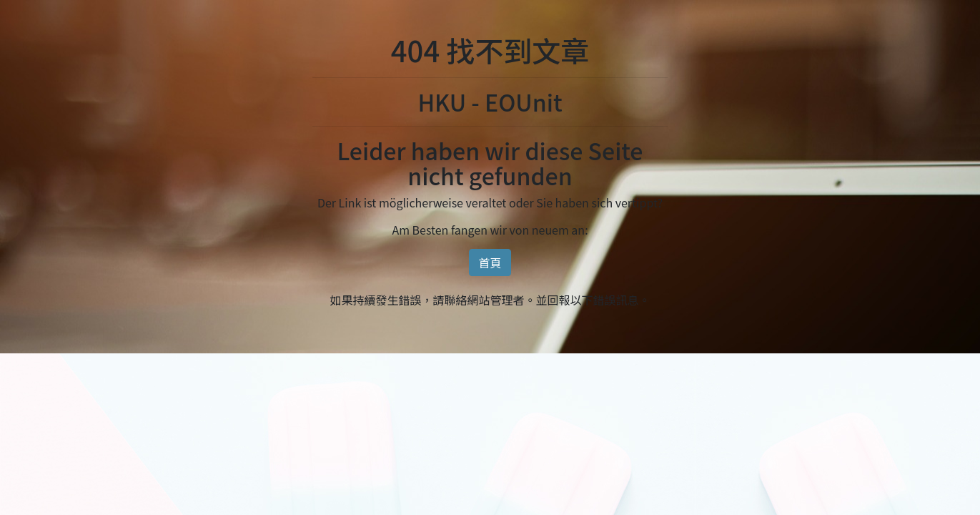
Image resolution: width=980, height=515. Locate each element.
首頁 (490, 263)
